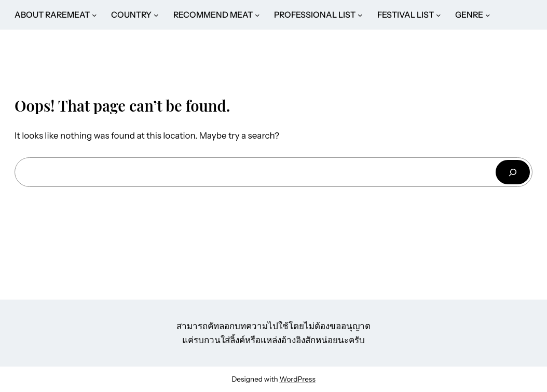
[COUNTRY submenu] (156, 15)
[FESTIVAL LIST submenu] (439, 15)
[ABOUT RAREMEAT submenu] (94, 15)
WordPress (297, 379)
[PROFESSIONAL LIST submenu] (360, 15)
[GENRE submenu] (488, 15)
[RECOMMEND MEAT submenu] (257, 15)
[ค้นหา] (513, 172)
